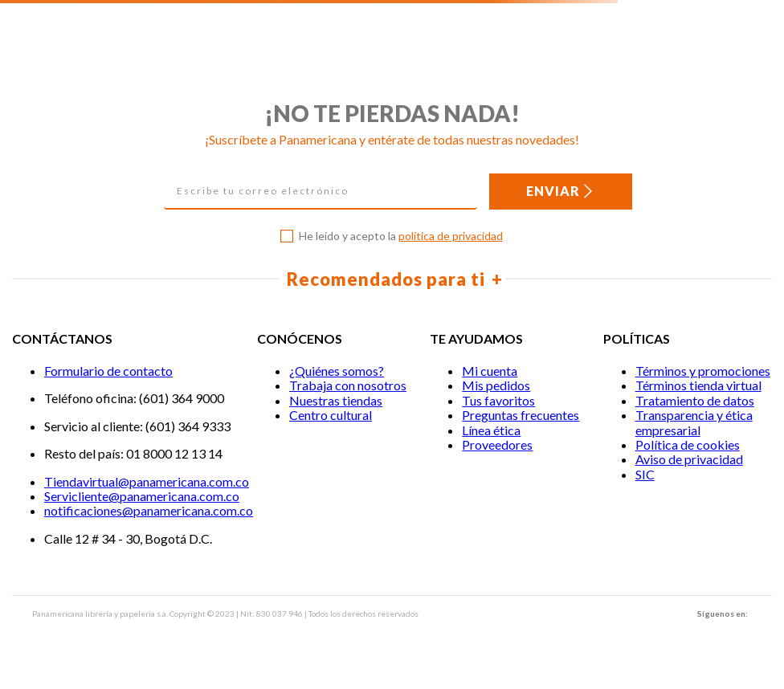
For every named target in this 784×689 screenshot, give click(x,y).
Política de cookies (688, 444)
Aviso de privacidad (689, 459)
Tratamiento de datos (695, 400)
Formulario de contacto (108, 371)
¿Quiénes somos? (337, 371)
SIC (645, 474)
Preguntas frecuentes (521, 415)
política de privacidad (451, 236)
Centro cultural (331, 415)
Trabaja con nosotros (348, 385)
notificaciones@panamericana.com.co (149, 510)
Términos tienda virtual (698, 385)
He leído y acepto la (401, 236)
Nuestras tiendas (336, 400)
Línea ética (491, 430)
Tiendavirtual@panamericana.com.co (147, 481)
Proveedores (497, 444)
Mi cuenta (490, 371)
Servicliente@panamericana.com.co (142, 496)
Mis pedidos (496, 385)
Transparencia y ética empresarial (694, 422)
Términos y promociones (703, 371)
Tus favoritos (498, 400)
